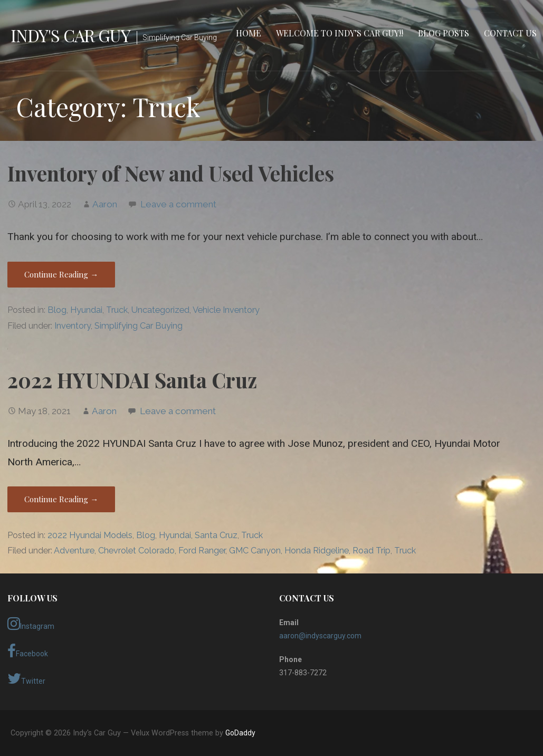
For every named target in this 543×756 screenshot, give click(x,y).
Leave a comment (178, 204)
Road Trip (371, 551)
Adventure (74, 551)
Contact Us (510, 33)
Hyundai (86, 310)
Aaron (105, 204)
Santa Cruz (216, 535)
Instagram (31, 624)
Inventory (73, 326)
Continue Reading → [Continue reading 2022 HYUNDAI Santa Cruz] (61, 499)
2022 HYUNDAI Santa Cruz (132, 380)
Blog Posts (444, 33)
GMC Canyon (255, 551)
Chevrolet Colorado (136, 551)
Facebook (28, 651)
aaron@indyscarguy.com (320, 636)
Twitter (26, 678)
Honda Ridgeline (317, 551)
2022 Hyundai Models (90, 535)
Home (249, 33)
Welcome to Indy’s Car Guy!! (340, 33)
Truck (117, 310)
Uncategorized (160, 310)
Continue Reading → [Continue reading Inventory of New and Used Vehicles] (61, 274)
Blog (57, 310)
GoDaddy (240, 733)
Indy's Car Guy (70, 35)
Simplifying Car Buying (139, 326)
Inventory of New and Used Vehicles (171, 173)
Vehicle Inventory (226, 310)
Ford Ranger (202, 551)
